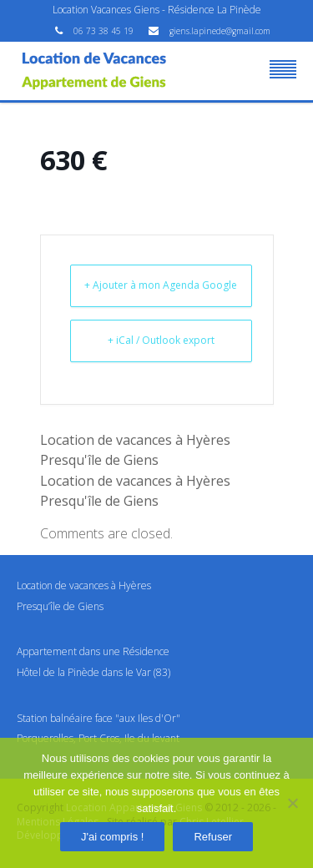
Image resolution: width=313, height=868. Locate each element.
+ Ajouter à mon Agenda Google (161, 285)
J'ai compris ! (112, 837)
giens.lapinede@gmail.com (220, 31)
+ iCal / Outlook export (161, 340)
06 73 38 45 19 (105, 31)
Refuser (213, 837)
